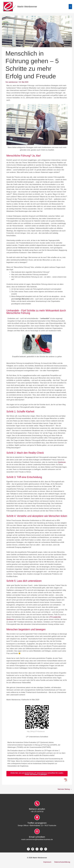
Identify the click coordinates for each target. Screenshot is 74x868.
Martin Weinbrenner (27, 7)
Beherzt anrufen (37, 809)
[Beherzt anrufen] (37, 804)
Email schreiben (37, 837)
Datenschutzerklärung (62, 862)
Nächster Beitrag (65, 789)
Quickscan (62, 462)
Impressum (47, 862)
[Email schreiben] (37, 831)
